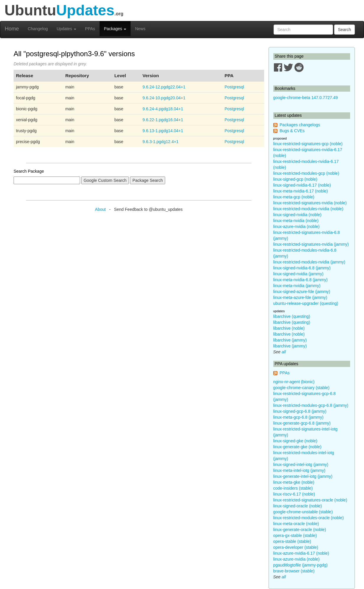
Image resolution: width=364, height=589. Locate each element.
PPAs (90, 29)
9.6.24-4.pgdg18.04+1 (163, 109)
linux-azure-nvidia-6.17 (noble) (301, 553)
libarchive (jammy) (290, 340)
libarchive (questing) (292, 316)
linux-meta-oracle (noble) (296, 524)
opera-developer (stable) (296, 547)
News (140, 29)
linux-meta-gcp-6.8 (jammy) (298, 417)
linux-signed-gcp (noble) (295, 179)
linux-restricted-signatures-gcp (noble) (308, 144)
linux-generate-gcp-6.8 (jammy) (302, 423)
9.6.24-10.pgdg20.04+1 (164, 98)
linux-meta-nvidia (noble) (296, 221)
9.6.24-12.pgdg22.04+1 (164, 87)
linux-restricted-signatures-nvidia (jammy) (311, 244)
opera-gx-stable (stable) (295, 535)
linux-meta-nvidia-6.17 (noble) (301, 191)
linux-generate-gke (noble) (297, 447)
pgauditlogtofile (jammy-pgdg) (300, 565)
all (284, 352)
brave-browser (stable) (294, 571)
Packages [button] (115, 29)
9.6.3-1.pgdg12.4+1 (160, 142)
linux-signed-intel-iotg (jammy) (301, 465)
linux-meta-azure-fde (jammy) (300, 297)
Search (344, 30)
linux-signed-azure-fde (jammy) (302, 292)
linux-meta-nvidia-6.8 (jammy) (300, 280)
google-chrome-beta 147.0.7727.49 (306, 98)
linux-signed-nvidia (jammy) (298, 274)
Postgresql (234, 87)
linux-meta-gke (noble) (294, 482)
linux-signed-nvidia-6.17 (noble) (302, 185)
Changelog (38, 29)
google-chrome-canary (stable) (302, 388)
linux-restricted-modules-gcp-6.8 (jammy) (311, 405)
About (100, 209)
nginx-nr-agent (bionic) (294, 382)
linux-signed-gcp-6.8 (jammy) (300, 411)
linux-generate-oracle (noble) (300, 530)
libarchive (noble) (289, 328)
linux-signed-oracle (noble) (298, 506)
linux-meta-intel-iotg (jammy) (299, 470)
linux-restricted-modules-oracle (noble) (309, 518)
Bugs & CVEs (292, 131)
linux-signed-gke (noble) (295, 441)
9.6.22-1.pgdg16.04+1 (163, 120)
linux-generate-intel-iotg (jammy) (303, 476)
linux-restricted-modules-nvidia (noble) (308, 209)
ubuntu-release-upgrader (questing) (306, 303)
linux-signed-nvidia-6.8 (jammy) (302, 268)
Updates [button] (66, 29)
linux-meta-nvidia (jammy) (297, 286)
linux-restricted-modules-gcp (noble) (306, 173)
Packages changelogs (300, 125)
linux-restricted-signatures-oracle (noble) (310, 500)
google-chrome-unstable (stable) (303, 512)
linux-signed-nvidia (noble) (297, 215)
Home (12, 29)
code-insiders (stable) (293, 488)
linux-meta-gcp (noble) (294, 197)
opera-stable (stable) (292, 541)
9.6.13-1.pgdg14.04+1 (163, 131)
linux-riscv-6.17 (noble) (294, 494)
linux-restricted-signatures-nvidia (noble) (310, 203)
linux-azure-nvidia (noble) (296, 226)
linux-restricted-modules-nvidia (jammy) (309, 262)
